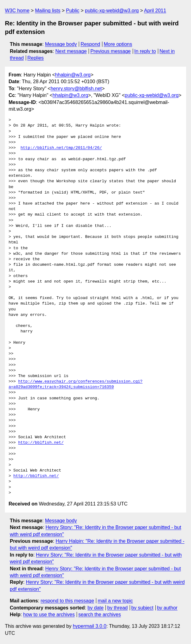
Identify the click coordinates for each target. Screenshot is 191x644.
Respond (90, 44)
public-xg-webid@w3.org (112, 11)
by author (167, 608)
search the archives (100, 614)
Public (73, 11)
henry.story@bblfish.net (76, 89)
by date (95, 608)
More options (118, 44)
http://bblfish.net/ (41, 443)
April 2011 (155, 11)
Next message (71, 51)
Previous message (111, 51)
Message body (61, 44)
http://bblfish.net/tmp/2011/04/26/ (61, 148)
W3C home (17, 11)
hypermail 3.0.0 (89, 626)
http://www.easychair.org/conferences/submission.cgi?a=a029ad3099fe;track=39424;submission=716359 (76, 384)
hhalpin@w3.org (73, 75)
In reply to (145, 51)
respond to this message (67, 601)
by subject (142, 608)
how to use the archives (49, 614)
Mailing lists (48, 11)
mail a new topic (115, 601)
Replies (35, 58)
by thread (118, 608)
